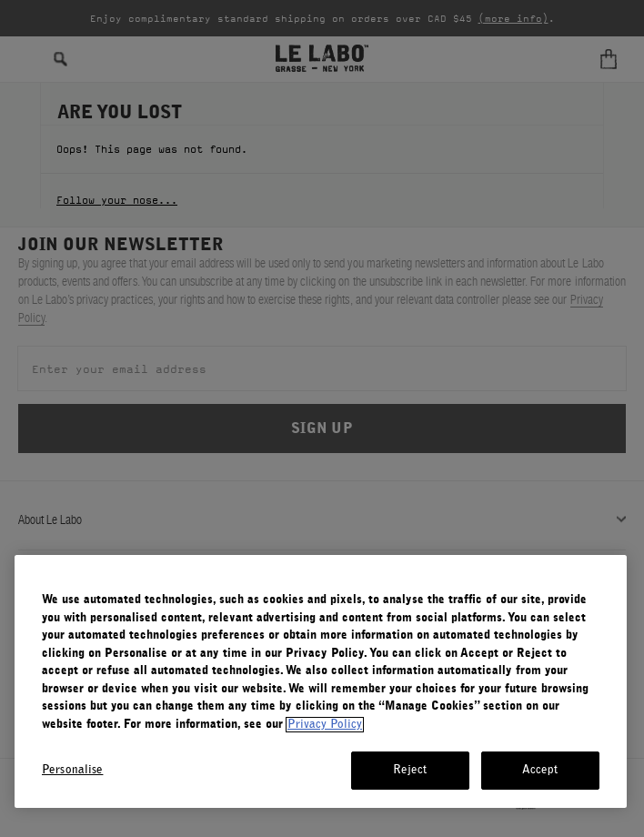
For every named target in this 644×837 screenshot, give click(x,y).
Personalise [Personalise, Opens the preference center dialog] (72, 770)
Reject (410, 770)
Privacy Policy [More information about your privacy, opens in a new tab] (325, 725)
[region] (321, 681)
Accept (540, 770)
